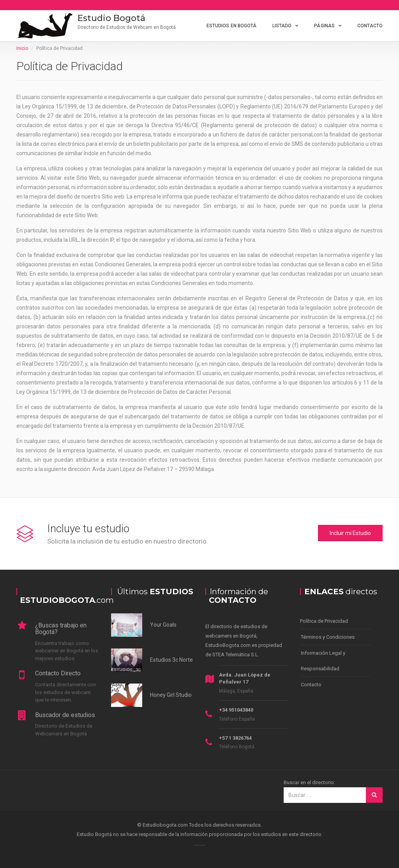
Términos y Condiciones (328, 637)
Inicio (22, 48)
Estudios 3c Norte (171, 660)
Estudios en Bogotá (232, 26)
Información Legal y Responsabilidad (323, 661)
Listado (282, 26)
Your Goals (163, 625)
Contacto (370, 26)
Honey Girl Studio (171, 695)
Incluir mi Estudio (350, 533)
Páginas (324, 26)
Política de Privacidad (324, 621)
